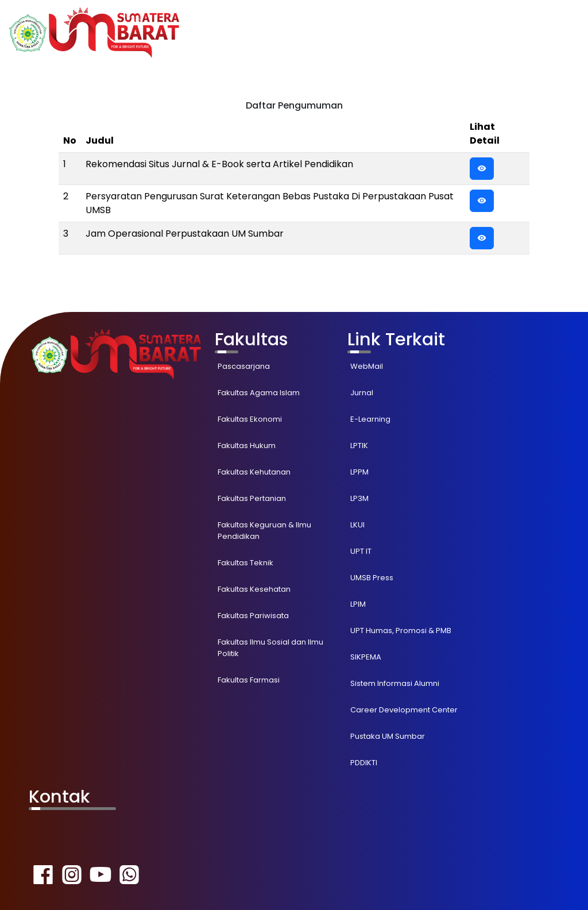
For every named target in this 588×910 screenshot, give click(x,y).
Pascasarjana (244, 366)
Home (356, 32)
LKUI (357, 525)
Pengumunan (472, 32)
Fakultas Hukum (247, 446)
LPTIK (359, 446)
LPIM (358, 604)
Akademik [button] (403, 32)
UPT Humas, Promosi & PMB (401, 631)
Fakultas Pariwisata (253, 616)
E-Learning (370, 419)
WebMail (367, 366)
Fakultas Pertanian (252, 498)
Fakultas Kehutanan (254, 472)
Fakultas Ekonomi (250, 419)
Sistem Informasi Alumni (395, 683)
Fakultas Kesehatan (254, 589)
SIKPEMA (366, 657)
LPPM (359, 472)
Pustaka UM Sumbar (388, 736)
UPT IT (361, 551)
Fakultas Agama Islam (259, 393)
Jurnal (362, 393)
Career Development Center (404, 710)
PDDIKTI (364, 763)
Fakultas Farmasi (249, 680)
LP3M (359, 498)
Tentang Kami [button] (544, 32)
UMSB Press (372, 578)
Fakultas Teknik (245, 563)
